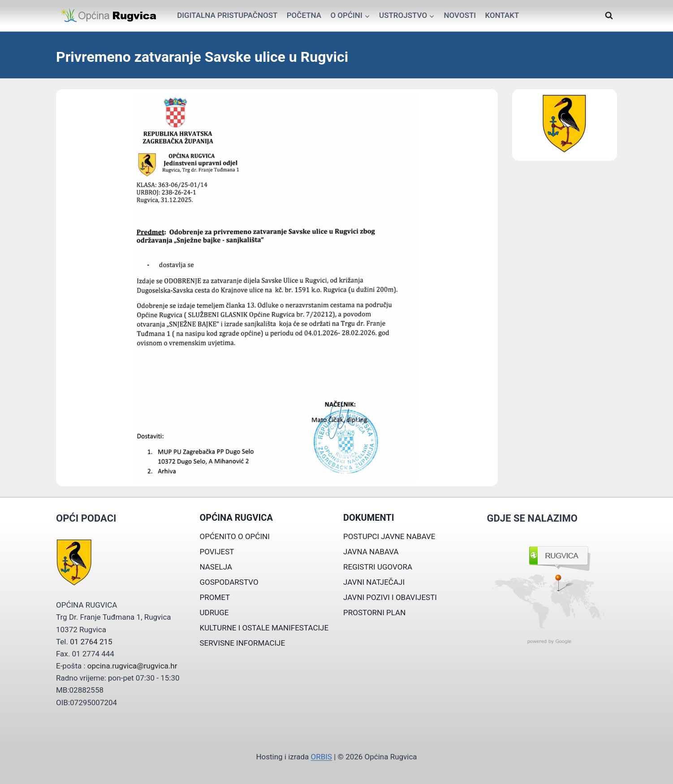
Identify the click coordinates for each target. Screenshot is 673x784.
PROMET (215, 597)
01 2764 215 (91, 642)
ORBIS (321, 757)
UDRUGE (214, 613)
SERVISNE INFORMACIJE (243, 643)
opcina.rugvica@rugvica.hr (132, 666)
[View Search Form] (609, 16)
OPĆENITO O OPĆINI (235, 536)
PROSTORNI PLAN (374, 613)
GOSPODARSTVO (229, 582)
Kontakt (502, 15)
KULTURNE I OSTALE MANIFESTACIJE (264, 628)
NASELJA (216, 567)
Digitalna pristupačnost (227, 15)
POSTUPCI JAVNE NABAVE (389, 536)
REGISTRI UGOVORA (378, 567)
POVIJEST (217, 552)
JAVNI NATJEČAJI (374, 582)
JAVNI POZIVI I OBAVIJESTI (390, 597)
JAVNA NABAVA (371, 552)
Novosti (460, 15)
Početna (304, 15)
